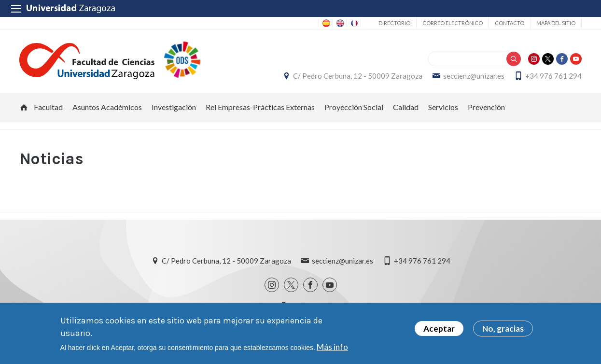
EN (339, 23)
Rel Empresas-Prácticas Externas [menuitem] (260, 107)
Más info (332, 347)
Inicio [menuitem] (24, 107)
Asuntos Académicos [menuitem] (107, 107)
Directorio (394, 23)
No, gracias (503, 329)
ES (325, 23)
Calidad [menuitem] (406, 107)
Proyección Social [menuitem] (354, 107)
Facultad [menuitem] (48, 107)
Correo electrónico (453, 23)
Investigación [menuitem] (174, 107)
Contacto (510, 23)
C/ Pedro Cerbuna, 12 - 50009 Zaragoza (358, 76)
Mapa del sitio (556, 23)
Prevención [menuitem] (486, 107)
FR (353, 23)
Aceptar (439, 329)
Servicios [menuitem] (443, 107)
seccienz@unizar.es (474, 76)
